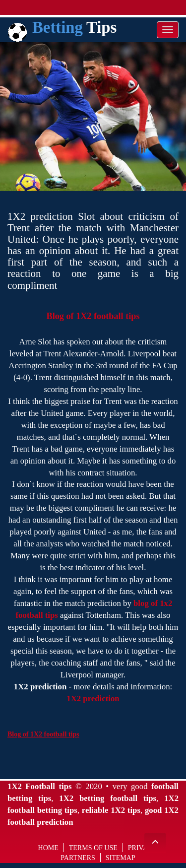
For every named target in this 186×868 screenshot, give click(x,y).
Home (48, 848)
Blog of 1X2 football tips (93, 316)
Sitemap (121, 858)
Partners (78, 858)
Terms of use (93, 848)
